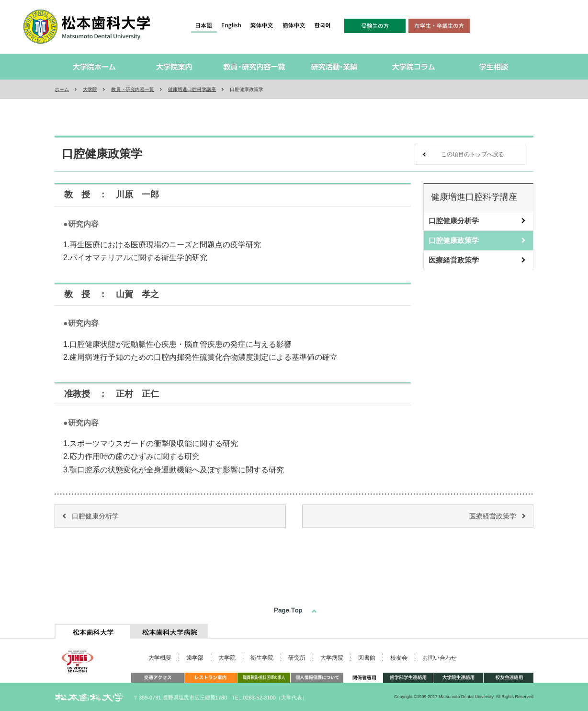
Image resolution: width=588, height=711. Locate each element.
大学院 (90, 89)
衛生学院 (262, 658)
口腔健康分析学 (454, 221)
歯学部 (195, 658)
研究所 (297, 658)
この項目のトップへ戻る (473, 154)
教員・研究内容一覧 (133, 89)
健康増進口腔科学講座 (192, 89)
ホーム (62, 89)
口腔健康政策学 (454, 240)
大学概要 (160, 658)
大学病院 (332, 658)
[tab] (93, 631)
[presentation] (93, 631)
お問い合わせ (440, 658)
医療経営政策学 (454, 260)
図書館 (367, 658)
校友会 (399, 658)
